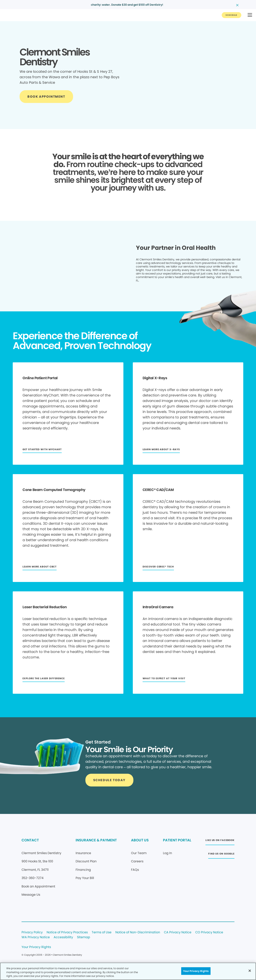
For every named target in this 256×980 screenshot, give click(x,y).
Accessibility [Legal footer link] (63, 937)
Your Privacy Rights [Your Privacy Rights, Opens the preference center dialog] (196, 971)
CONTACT (30, 840)
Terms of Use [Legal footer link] (102, 932)
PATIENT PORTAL (177, 840)
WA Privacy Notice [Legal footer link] (36, 937)
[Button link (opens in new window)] (220, 841)
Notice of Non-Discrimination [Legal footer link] (138, 932)
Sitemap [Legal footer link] (84, 937)
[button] (250, 15)
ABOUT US (140, 840)
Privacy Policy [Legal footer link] (32, 932)
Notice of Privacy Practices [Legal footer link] (67, 932)
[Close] (250, 971)
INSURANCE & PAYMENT (96, 840)
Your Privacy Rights (36, 947)
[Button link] (232, 15)
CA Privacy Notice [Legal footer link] (178, 932)
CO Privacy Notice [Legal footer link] (209, 932)
